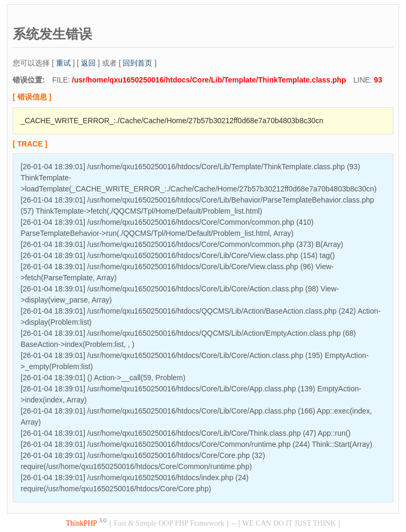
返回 (88, 63)
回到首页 (137, 63)
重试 (63, 63)
